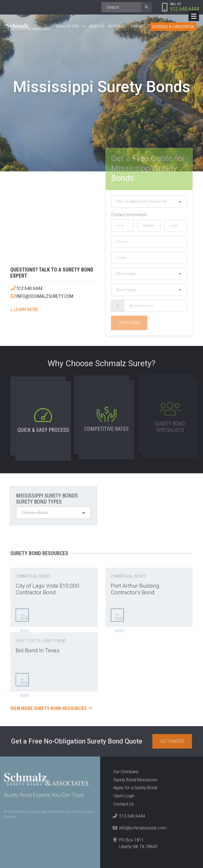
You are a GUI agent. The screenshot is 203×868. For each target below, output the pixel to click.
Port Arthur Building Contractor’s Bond (135, 586)
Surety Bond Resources (132, 780)
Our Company (123, 772)
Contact (138, 26)
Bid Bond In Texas (38, 647)
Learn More (24, 306)
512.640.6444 (26, 285)
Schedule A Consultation (173, 27)
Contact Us (120, 804)
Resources (117, 26)
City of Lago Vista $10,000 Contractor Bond (47, 586)
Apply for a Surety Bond (132, 788)
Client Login (121, 796)
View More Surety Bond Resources (51, 705)
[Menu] (194, 16)
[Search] (121, 7)
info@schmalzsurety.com (42, 293)
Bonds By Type (67, 26)
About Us (96, 26)
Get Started (175, 741)
